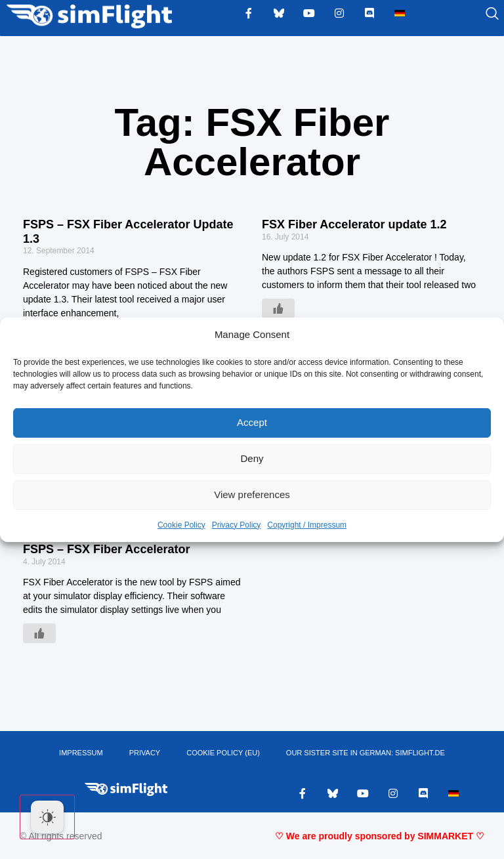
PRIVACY (145, 753)
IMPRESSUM (81, 753)
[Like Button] (278, 308)
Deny (252, 458)
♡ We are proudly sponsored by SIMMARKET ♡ (380, 836)
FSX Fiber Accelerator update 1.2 (354, 224)
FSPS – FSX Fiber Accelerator (106, 549)
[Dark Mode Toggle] (47, 817)
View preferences (252, 494)
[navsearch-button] (476, 14)
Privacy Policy (237, 525)
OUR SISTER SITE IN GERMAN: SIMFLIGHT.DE (366, 753)
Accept (252, 422)
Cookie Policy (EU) (223, 753)
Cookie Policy (181, 525)
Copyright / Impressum (307, 525)
